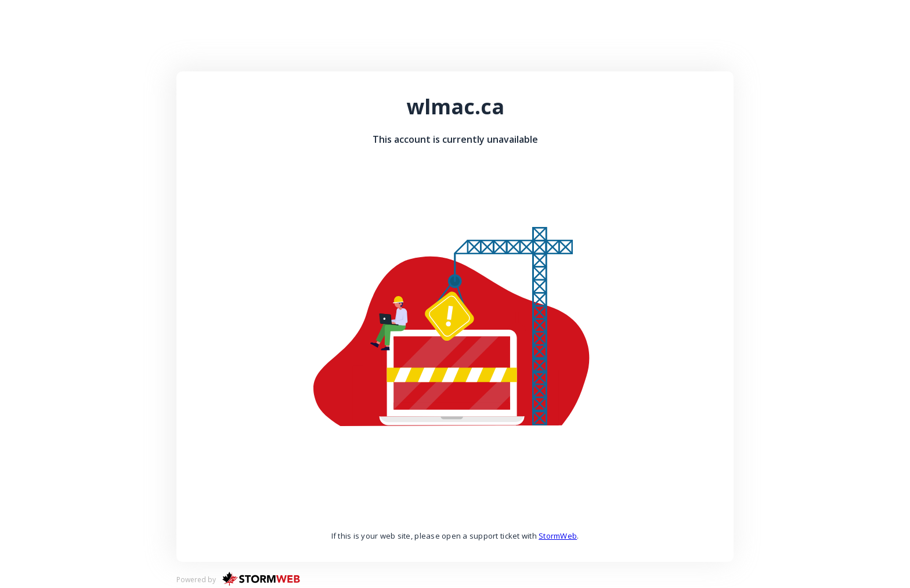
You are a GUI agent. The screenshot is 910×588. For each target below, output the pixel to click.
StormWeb (558, 536)
